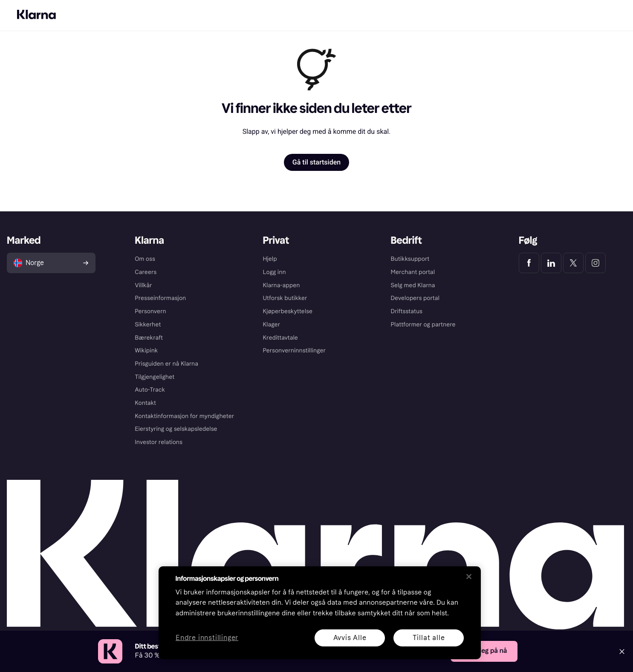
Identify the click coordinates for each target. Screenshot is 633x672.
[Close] (622, 652)
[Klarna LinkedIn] (551, 263)
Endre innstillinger (207, 638)
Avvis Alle (350, 638)
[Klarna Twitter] (573, 263)
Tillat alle (428, 638)
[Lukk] (469, 577)
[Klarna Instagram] (595, 263)
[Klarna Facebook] (529, 263)
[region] (320, 613)
